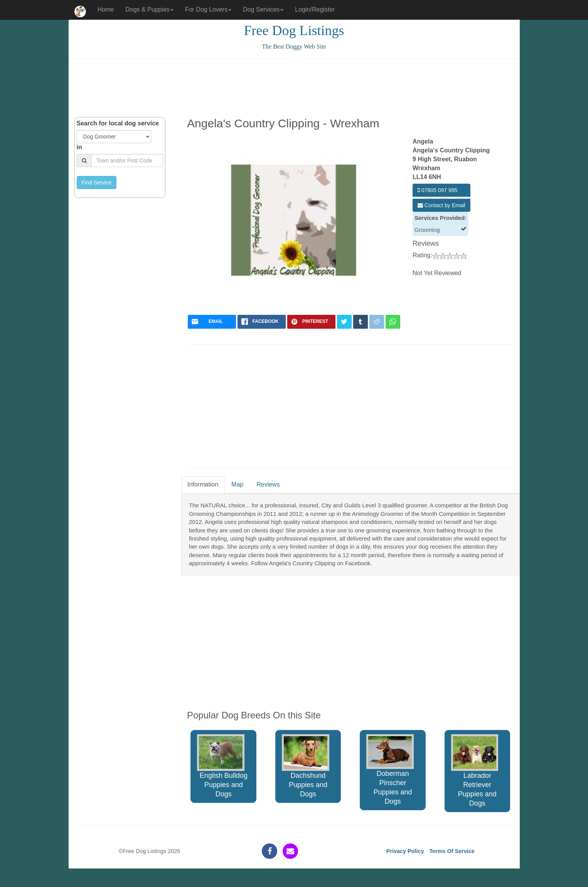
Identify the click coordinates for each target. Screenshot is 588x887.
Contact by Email (441, 205)
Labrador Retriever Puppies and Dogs (475, 771)
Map (237, 484)
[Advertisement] (294, 88)
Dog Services (263, 9)
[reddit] (377, 322)
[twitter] (344, 322)
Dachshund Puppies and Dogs (306, 766)
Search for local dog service (118, 123)
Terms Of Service (452, 851)
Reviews (268, 484)
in (79, 147)
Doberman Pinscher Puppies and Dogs (390, 770)
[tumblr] (361, 322)
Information (203, 484)
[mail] (212, 322)
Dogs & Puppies (149, 9)
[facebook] (262, 322)
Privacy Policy (405, 851)
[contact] (290, 851)
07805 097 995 (437, 190)
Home (106, 9)
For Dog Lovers (208, 9)
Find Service (97, 182)
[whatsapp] (393, 322)
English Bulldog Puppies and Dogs (222, 766)
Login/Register (315, 9)
